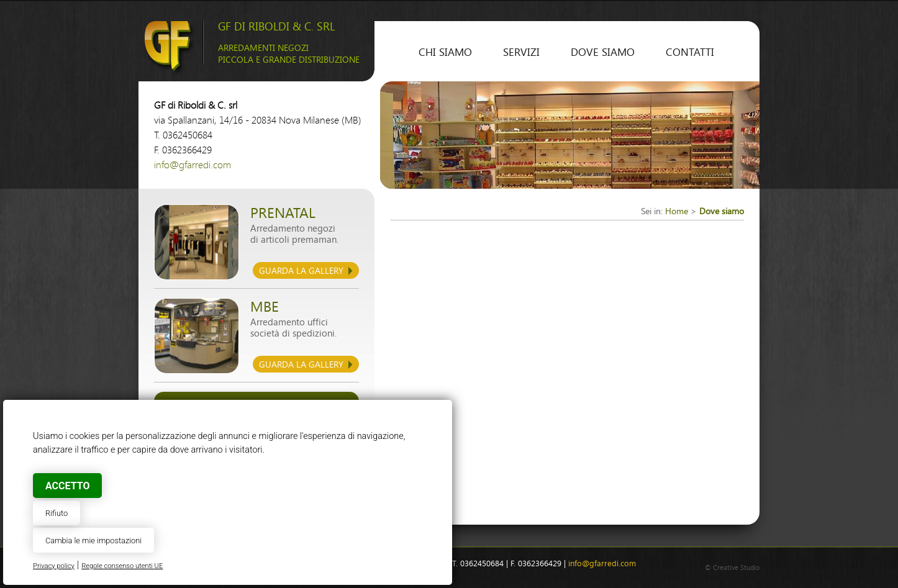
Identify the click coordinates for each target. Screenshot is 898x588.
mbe (265, 307)
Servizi (521, 52)
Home (677, 211)
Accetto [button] (67, 486)
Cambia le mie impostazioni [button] (93, 541)
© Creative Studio (732, 568)
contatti (690, 52)
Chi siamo (445, 52)
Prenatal (283, 213)
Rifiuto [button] (57, 513)
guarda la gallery (301, 271)
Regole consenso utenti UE (122, 566)
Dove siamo (603, 52)
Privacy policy (54, 566)
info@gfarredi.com (193, 165)
